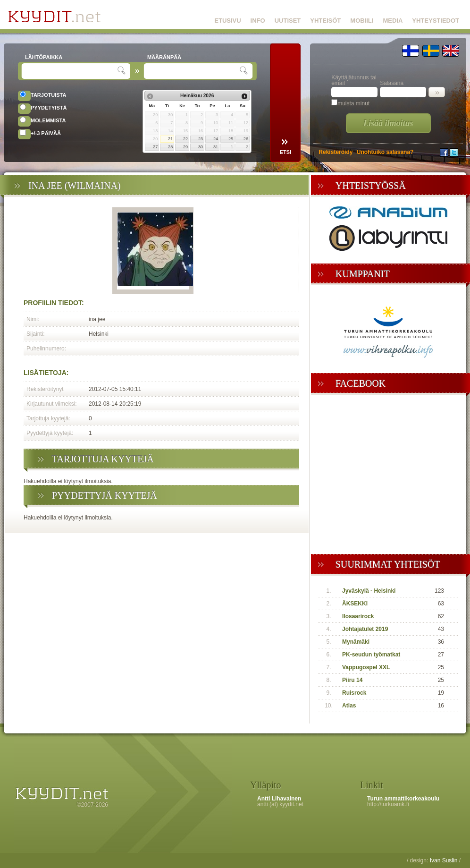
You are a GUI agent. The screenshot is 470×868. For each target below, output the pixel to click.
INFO (258, 21)
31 (216, 147)
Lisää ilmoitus (388, 123)
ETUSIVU (227, 21)
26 (246, 139)
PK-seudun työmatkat (371, 655)
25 (231, 139)
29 (185, 147)
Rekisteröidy (336, 152)
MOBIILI (362, 21)
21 (170, 139)
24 (216, 139)
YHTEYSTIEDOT (436, 21)
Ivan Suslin (444, 860)
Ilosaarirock (358, 616)
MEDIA (393, 21)
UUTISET (288, 21)
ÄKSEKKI (355, 604)
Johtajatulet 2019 (365, 629)
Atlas (349, 706)
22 (185, 139)
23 (201, 139)
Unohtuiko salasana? (385, 152)
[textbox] (71, 71)
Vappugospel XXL (366, 667)
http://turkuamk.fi (388, 804)
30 (201, 147)
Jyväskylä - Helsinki (369, 591)
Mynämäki (356, 642)
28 (170, 147)
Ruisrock (354, 693)
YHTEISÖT (325, 21)
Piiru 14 (352, 680)
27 (155, 147)
